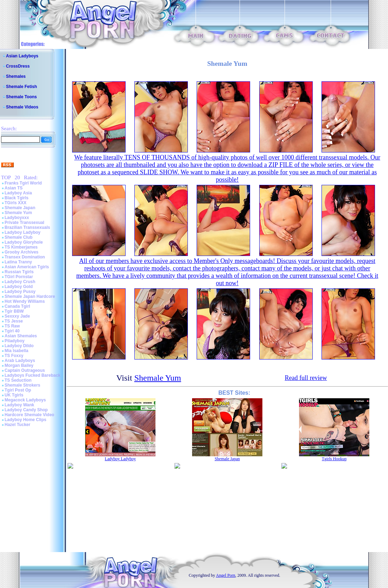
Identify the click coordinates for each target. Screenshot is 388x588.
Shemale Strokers (22, 385)
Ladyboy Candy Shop (26, 410)
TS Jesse (14, 321)
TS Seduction (18, 380)
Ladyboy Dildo (19, 346)
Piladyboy (15, 341)
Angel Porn (226, 575)
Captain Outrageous (25, 370)
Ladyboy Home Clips (26, 420)
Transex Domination (25, 257)
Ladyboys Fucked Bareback (33, 375)
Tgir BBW (14, 311)
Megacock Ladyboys (25, 400)
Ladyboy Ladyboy (23, 232)
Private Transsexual (24, 223)
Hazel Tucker (17, 425)
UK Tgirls (14, 395)
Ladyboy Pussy (20, 292)
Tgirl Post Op (18, 390)
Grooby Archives (21, 252)
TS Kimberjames (21, 247)
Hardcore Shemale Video (29, 415)
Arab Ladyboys (20, 361)
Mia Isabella (16, 351)
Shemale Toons (21, 97)
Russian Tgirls (19, 272)
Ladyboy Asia (18, 193)
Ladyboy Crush (20, 282)
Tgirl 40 (12, 331)
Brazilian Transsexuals (27, 227)
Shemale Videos (22, 107)
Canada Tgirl (17, 306)
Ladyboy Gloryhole (24, 242)
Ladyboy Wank (19, 405)
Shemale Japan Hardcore (30, 296)
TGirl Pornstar (19, 277)
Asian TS (14, 188)
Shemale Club (18, 237)
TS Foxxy (14, 356)
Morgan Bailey (19, 365)
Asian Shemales (21, 336)
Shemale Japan (20, 208)
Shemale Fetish (21, 87)
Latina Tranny (18, 262)
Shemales (16, 76)
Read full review (306, 378)
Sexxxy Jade (17, 316)
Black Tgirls (17, 198)
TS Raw (12, 326)
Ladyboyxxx (17, 218)
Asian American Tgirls (27, 267)
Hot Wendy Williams (25, 301)
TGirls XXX (15, 203)
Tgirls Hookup (334, 459)
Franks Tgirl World (23, 183)
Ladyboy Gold (19, 287)
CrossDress (18, 66)
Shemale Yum (18, 213)
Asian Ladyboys (22, 56)
